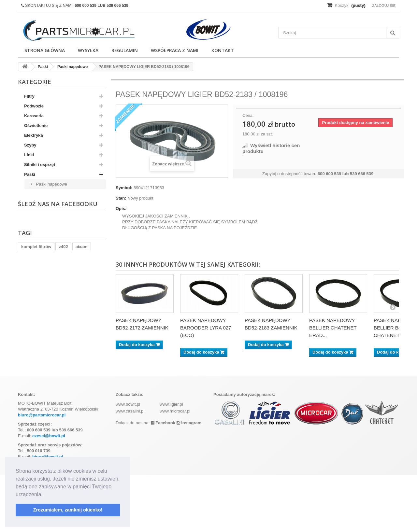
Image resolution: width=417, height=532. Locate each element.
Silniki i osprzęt (40, 165)
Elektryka (34, 135)
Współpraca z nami (175, 50)
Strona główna (45, 50)
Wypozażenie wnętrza (46, 311)
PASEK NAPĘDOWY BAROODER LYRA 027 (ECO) (206, 328)
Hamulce (33, 223)
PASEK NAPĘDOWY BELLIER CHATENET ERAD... (333, 328)
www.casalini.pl (130, 468)
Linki (29, 155)
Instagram (189, 480)
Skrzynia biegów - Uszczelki (52, 301)
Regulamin (125, 50)
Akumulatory (37, 282)
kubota (28, 402)
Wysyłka (88, 50)
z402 (63, 392)
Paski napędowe (51, 184)
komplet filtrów (36, 392)
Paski (30, 174)
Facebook (163, 480)
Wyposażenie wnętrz (45, 321)
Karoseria (34, 116)
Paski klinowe (48, 194)
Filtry (29, 96)
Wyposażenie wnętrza (46, 252)
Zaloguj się (384, 6)
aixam (82, 392)
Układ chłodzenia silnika (49, 292)
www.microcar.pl (175, 468)
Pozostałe (34, 272)
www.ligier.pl (171, 461)
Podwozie (34, 106)
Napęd (31, 213)
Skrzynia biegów (41, 331)
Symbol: (124, 188)
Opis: (121, 209)
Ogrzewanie (36, 262)
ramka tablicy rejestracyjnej (71, 402)
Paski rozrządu (50, 204)
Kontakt (223, 50)
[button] (45, 495)
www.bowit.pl (128, 461)
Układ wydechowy (42, 233)
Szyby (30, 145)
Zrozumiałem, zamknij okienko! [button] (68, 510)
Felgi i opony (37, 243)
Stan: (121, 198)
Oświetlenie (36, 126)
